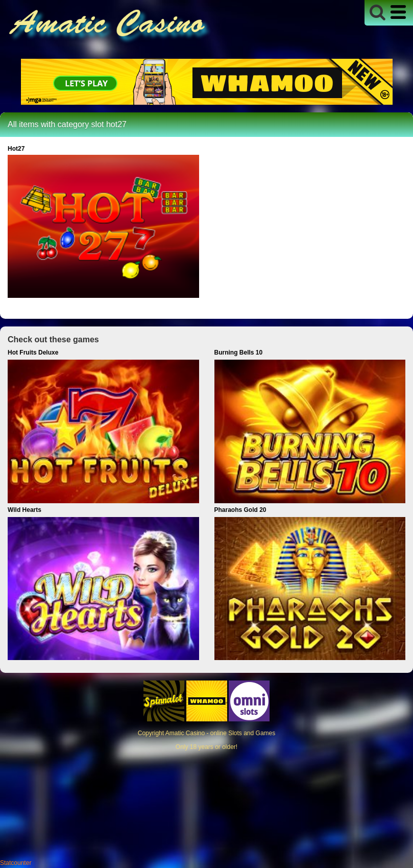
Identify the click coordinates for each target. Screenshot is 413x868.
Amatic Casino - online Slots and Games (220, 733)
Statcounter (16, 863)
